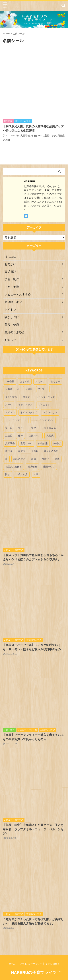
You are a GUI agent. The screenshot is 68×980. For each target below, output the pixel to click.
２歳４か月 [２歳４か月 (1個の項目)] (22, 474)
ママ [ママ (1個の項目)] (34, 428)
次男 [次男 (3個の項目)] (34, 459)
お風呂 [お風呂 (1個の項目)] (29, 389)
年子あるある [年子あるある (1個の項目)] (51, 451)
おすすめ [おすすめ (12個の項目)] (25, 381)
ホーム (12, 964)
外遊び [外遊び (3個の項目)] (57, 443)
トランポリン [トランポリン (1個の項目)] (50, 412)
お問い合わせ (53, 964)
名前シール (37, 136)
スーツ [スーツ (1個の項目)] (9, 405)
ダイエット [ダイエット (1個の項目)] (44, 405)
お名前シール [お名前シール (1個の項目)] (12, 389)
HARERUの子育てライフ (34, 973)
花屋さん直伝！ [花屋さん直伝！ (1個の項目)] (14, 467)
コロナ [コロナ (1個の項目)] (26, 397)
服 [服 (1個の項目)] (6, 459)
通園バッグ (50, 136)
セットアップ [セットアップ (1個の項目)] (25, 405)
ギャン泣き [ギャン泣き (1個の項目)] (11, 397)
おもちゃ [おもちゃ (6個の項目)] (55, 381)
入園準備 (25, 136)
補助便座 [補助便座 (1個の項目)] (32, 467)
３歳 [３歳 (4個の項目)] (36, 474)
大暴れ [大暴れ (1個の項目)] (35, 451)
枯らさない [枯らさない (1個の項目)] (19, 459)
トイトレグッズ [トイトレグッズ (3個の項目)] (29, 412)
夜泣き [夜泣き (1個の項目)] (9, 451)
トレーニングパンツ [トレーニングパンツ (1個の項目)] (43, 420)
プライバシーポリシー (31, 964)
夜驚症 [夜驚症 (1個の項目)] (22, 451)
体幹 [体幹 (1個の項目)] (20, 436)
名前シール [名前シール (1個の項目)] (26, 443)
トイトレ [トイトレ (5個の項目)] (10, 412)
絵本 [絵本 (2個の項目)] (57, 459)
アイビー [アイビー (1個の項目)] (43, 389)
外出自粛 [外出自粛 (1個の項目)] (43, 443)
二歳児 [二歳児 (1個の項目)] (9, 436)
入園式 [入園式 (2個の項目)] (50, 436)
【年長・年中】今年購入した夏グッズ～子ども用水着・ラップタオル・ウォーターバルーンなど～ (33, 829)
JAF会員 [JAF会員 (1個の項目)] (10, 381)
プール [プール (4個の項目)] (9, 428)
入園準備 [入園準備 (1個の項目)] (10, 443)
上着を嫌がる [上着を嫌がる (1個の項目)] (49, 428)
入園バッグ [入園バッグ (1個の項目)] (35, 436)
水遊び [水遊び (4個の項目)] (45, 459)
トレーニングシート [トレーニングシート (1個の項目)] (16, 420)
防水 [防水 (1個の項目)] (8, 474)
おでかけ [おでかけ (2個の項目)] (40, 381)
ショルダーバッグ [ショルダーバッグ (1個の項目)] (45, 397)
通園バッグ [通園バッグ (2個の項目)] (49, 467)
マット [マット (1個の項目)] (22, 428)
